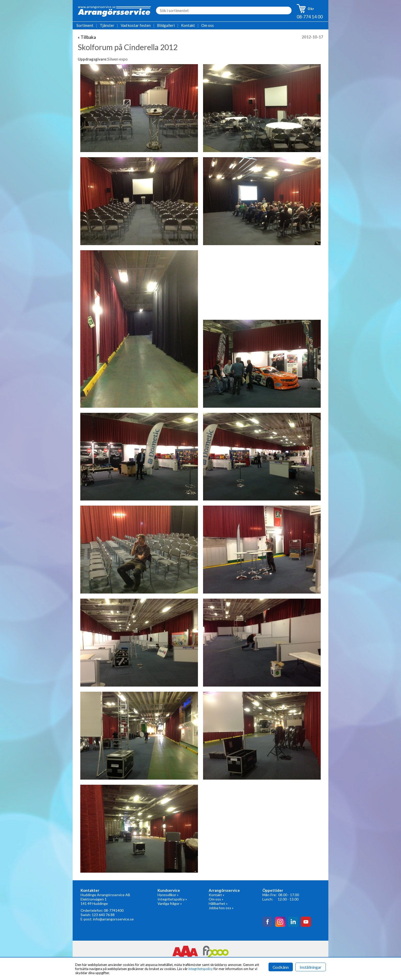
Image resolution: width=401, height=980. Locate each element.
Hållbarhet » (218, 903)
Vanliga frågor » (170, 903)
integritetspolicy (201, 969)
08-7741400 (114, 910)
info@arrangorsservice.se (113, 919)
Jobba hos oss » (221, 908)
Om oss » (216, 899)
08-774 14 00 (310, 17)
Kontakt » (216, 895)
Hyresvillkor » (168, 895)
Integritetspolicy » (172, 899)
